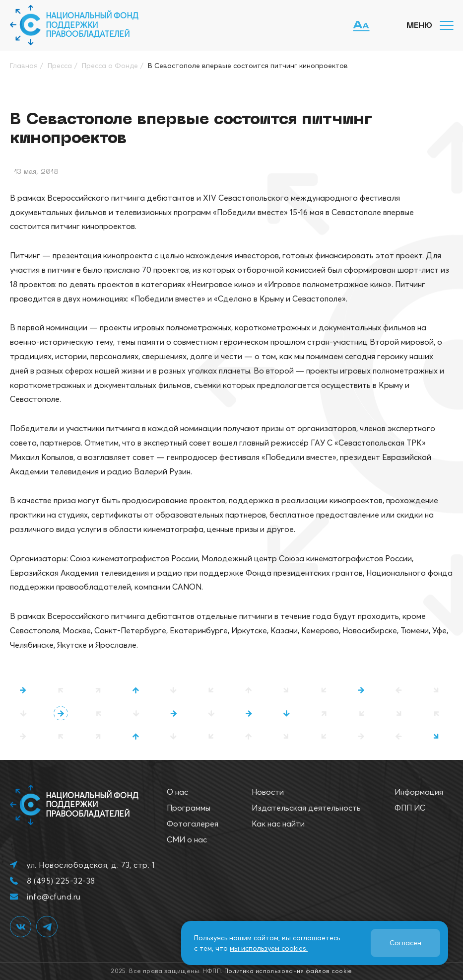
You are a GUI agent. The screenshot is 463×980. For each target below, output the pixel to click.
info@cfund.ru (54, 897)
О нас (177, 792)
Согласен (405, 943)
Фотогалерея (193, 824)
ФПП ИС (410, 808)
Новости (268, 792)
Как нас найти (278, 824)
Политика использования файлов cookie (288, 971)
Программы (189, 808)
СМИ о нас (187, 839)
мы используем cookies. (269, 948)
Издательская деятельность (306, 808)
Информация (419, 792)
